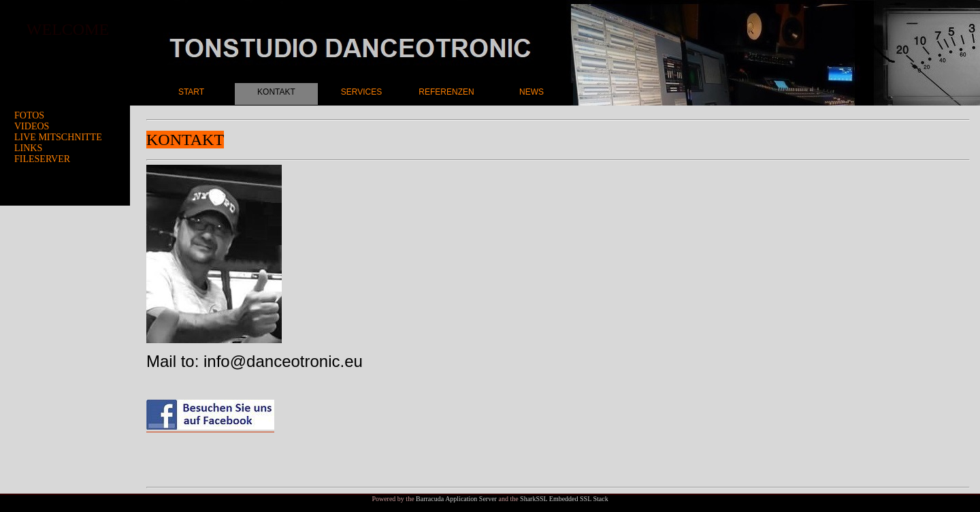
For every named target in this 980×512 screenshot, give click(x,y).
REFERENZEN (446, 92)
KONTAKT (276, 92)
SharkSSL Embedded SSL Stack (564, 499)
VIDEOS (32, 126)
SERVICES (361, 92)
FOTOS (29, 115)
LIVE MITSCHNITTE (58, 137)
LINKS (28, 148)
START (191, 92)
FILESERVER (42, 159)
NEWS (532, 92)
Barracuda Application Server (456, 499)
